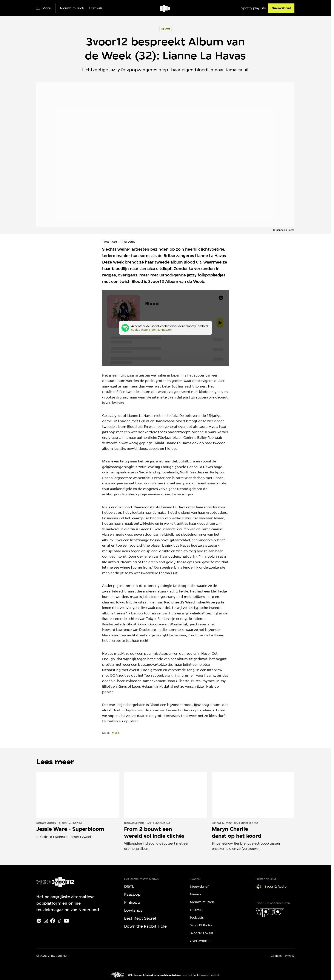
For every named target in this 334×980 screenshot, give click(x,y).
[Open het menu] (44, 8)
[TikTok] (60, 921)
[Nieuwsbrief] (281, 8)
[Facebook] (53, 921)
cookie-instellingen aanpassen (151, 330)
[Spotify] (39, 921)
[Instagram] (46, 921)
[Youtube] (66, 921)
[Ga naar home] (165, 8)
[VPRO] (270, 913)
